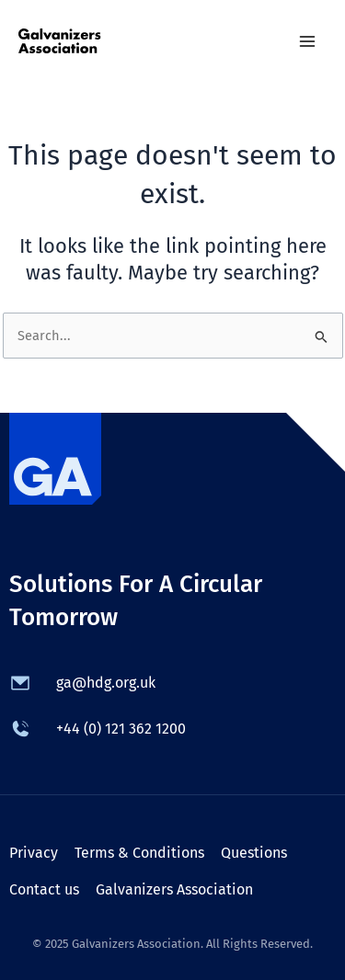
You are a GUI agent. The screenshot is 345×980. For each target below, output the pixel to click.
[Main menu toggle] (307, 41)
